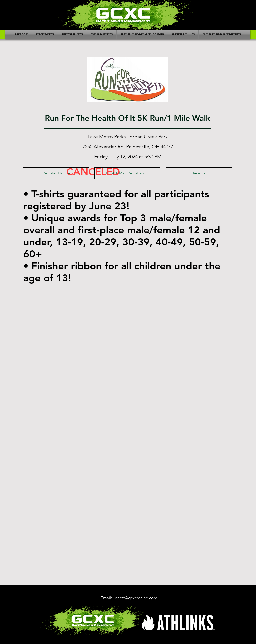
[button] (45, 35)
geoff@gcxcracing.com (136, 598)
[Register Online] (56, 173)
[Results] (199, 173)
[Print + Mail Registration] (127, 173)
